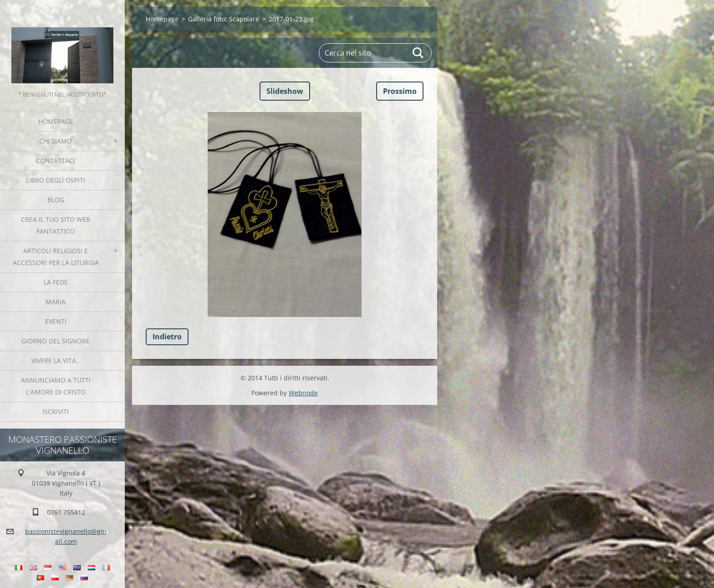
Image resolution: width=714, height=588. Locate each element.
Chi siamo (56, 141)
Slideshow (285, 91)
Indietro (167, 337)
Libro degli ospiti (56, 180)
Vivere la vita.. (56, 360)
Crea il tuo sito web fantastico (56, 225)
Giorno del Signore (56, 341)
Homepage (56, 121)
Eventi (56, 321)
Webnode (303, 393)
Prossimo (400, 91)
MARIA (56, 302)
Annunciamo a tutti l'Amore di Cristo (56, 386)
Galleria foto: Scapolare (224, 19)
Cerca (418, 53)
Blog (56, 200)
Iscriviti (56, 412)
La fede (56, 282)
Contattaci (56, 161)
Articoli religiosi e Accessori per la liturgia (56, 257)
